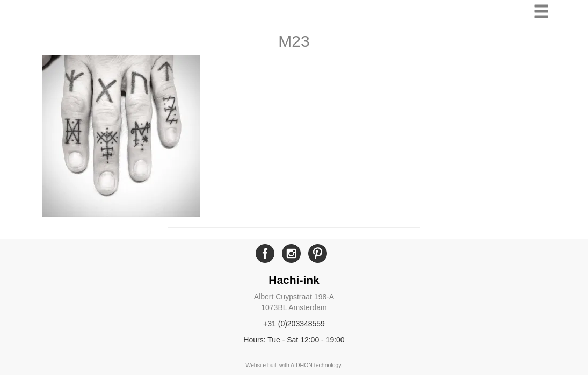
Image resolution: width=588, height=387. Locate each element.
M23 (294, 41)
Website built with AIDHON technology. (294, 365)
